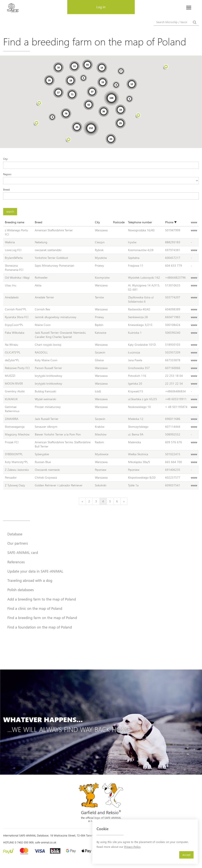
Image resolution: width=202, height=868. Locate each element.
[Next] (124, 501)
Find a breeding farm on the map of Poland (42, 618)
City (97, 222)
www (194, 222)
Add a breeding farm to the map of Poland (42, 599)
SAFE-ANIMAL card (23, 552)
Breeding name (15, 222)
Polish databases (21, 590)
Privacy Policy (132, 847)
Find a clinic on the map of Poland (35, 608)
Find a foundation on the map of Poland (40, 627)
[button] (69, 140)
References (16, 562)
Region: (7, 174)
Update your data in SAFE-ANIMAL (35, 571)
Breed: (7, 189)
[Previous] (82, 501)
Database (15, 534)
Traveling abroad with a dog (30, 580)
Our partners (18, 543)
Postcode (119, 222)
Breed (38, 222)
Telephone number (140, 222)
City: (6, 159)
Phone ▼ (171, 222)
